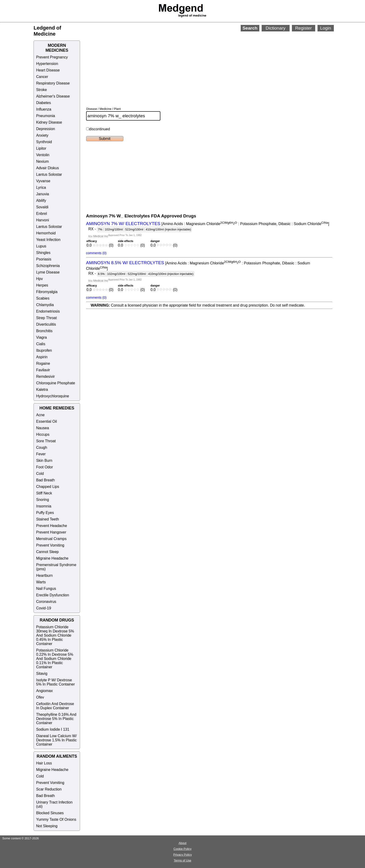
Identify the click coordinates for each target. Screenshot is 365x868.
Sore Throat (46, 441)
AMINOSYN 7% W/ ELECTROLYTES (123, 224)
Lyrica (41, 187)
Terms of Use (182, 860)
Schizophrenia (48, 266)
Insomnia (44, 506)
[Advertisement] (199, 63)
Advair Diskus (47, 168)
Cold (40, 474)
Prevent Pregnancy (52, 57)
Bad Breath (45, 480)
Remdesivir (45, 377)
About (182, 843)
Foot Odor (44, 467)
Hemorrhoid (46, 233)
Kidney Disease (49, 122)
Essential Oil (46, 421)
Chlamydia (45, 305)
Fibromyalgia (47, 292)
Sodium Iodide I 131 (53, 729)
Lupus (41, 246)
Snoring (42, 500)
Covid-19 (44, 608)
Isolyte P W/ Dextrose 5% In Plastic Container (55, 682)
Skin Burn (44, 461)
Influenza (44, 109)
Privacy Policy (182, 855)
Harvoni (42, 220)
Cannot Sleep (47, 552)
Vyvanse (43, 181)
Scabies (43, 298)
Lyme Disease (48, 272)
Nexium (42, 161)
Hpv (39, 279)
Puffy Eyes (45, 513)
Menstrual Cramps (51, 539)
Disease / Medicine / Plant (104, 109)
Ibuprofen (44, 350)
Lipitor (41, 148)
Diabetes (43, 103)
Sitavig (42, 674)
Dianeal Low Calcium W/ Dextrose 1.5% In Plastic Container (56, 740)
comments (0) (96, 253)
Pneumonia (46, 116)
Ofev (40, 697)
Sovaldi (42, 207)
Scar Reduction (49, 789)
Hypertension (47, 64)
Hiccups (43, 434)
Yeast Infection (48, 240)
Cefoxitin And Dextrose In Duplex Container (55, 706)
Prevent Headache (52, 526)
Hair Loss (44, 763)
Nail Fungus (46, 589)
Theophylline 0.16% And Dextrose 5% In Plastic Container (56, 719)
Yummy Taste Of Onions (56, 819)
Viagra (41, 337)
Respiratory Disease (53, 83)
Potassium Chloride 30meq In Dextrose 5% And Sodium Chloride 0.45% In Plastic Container (55, 635)
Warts (41, 582)
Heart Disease (48, 70)
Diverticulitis (46, 324)
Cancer (42, 77)
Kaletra (42, 390)
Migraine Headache (52, 558)
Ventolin (43, 155)
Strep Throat (46, 318)
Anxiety (42, 135)
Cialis (41, 344)
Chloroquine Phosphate (56, 383)
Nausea (42, 428)
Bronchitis (44, 331)
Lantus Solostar (49, 174)
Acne (40, 415)
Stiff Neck (44, 493)
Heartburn (44, 576)
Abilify (41, 201)
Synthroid (44, 142)
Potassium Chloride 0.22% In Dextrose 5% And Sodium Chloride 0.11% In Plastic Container (55, 659)
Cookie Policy (182, 849)
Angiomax (44, 691)
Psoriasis (44, 259)
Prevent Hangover (51, 532)
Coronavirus (46, 602)
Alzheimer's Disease (53, 96)
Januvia (42, 194)
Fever (41, 454)
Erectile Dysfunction (52, 595)
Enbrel (41, 214)
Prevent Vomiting (50, 545)
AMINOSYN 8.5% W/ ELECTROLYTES (125, 263)
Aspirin (42, 357)
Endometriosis (48, 311)
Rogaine (43, 363)
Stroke (41, 90)
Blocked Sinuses (50, 813)
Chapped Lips (48, 487)
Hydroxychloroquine (52, 396)
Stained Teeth (47, 519)
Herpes (42, 285)
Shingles (43, 253)
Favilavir (43, 370)
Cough (42, 448)
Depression (46, 129)
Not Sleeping (47, 826)
